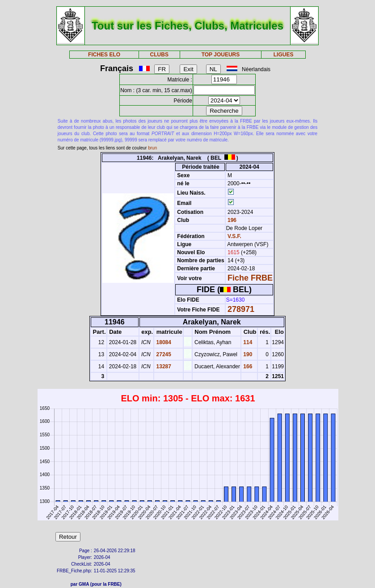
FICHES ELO (104, 55)
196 (231, 220)
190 (247, 354)
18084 (163, 342)
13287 (163, 366)
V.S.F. (234, 236)
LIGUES (284, 55)
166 (247, 366)
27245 (163, 354)
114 (247, 342)
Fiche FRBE (250, 278)
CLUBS (159, 55)
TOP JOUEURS (221, 55)
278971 (241, 309)
